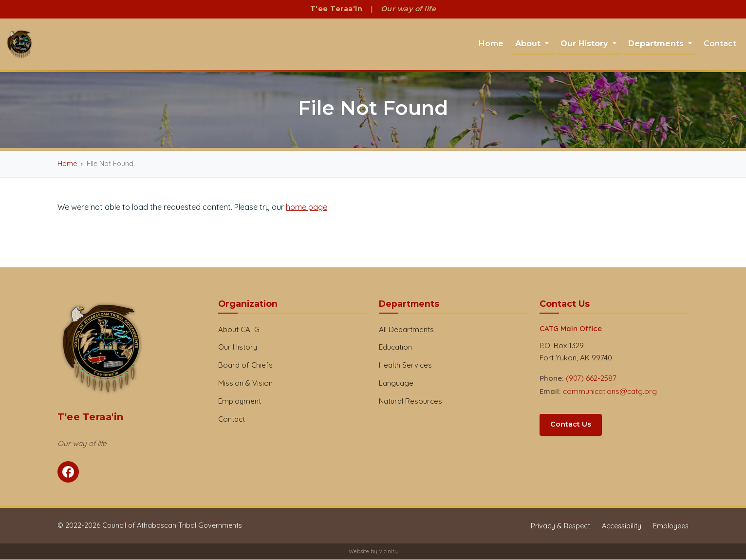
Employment (240, 401)
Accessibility (622, 526)
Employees (671, 526)
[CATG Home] (20, 45)
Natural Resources (410, 401)
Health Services (405, 365)
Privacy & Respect (560, 526)
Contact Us (571, 425)
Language (396, 383)
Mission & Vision (245, 383)
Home (491, 44)
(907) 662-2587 (591, 379)
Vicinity (388, 552)
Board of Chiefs (245, 365)
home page (307, 207)
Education (395, 347)
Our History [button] (586, 44)
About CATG (239, 329)
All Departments (406, 329)
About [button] (529, 44)
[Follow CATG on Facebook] (68, 472)
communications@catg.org (610, 392)
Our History (238, 347)
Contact (720, 44)
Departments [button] (657, 44)
